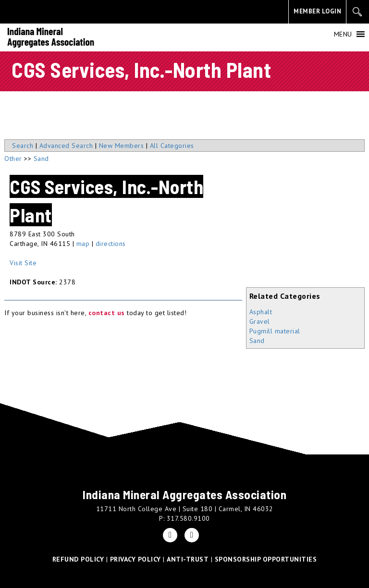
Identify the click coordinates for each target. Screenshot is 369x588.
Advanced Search (66, 146)
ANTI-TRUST (188, 559)
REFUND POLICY (78, 559)
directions (111, 244)
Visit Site (23, 263)
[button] (343, 34)
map (83, 244)
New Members (122, 146)
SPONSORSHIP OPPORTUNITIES (266, 559)
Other (13, 159)
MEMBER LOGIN (317, 11)
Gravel (260, 321)
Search (23, 146)
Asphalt (261, 312)
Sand (257, 341)
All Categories (172, 146)
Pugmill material (275, 331)
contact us (107, 313)
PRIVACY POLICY (135, 559)
